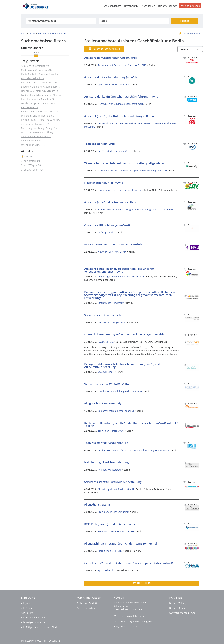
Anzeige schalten (86, 608)
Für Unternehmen (168, 6)
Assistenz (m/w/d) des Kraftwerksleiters (110, 202)
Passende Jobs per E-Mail (104, 49)
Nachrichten (148, 6)
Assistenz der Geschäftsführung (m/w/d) (110, 58)
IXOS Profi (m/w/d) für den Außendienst (110, 524)
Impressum (28, 641)
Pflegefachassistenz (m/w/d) (103, 403)
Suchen (184, 21)
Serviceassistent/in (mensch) (103, 315)
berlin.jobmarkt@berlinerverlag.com (133, 622)
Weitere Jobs (142, 583)
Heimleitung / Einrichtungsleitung (106, 462)
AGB (39, 641)
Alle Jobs (26, 603)
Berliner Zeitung (178, 603)
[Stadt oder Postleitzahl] (134, 21)
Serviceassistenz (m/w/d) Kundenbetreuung (113, 482)
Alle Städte (27, 608)
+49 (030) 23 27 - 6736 (125, 626)
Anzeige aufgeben (190, 6)
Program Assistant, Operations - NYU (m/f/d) (113, 244)
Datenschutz (52, 641)
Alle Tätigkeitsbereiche (33, 622)
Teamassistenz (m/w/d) (99, 144)
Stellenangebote (112, 6)
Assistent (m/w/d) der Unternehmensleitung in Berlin (119, 116)
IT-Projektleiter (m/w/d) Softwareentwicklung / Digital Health (124, 334)
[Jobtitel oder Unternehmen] (61, 21)
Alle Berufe (27, 613)
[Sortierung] (187, 49)
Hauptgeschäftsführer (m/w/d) (104, 183)
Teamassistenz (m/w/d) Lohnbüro (106, 443)
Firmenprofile (131, 6)
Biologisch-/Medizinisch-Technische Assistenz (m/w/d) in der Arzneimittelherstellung (123, 366)
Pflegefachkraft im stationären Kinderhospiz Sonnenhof (121, 543)
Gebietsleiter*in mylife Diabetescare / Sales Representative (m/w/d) (129, 563)
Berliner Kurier (177, 608)
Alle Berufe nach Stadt (33, 618)
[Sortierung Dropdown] (198, 49)
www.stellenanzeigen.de (182, 613)
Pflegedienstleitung (97, 505)
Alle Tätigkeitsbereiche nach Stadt (39, 627)
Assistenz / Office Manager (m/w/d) (107, 225)
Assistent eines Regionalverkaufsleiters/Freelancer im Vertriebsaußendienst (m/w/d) (119, 270)
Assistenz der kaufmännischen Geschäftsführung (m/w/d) (122, 97)
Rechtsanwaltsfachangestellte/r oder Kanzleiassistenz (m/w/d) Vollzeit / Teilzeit (131, 424)
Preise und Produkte (87, 603)
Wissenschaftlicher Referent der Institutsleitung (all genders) (124, 163)
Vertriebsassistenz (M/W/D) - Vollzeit (108, 384)
